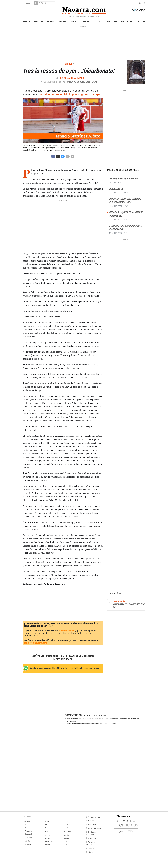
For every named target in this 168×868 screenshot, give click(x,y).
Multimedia (126, 21)
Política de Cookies (95, 828)
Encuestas (49, 828)
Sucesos (28, 828)
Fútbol (47, 838)
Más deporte (70, 828)
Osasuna (62, 21)
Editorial (28, 844)
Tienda (91, 852)
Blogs (47, 825)
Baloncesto (49, 841)
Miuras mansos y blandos (123, 179)
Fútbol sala (69, 825)
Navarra (26, 21)
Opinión (51, 21)
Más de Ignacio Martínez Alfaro (123, 170)
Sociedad (28, 834)
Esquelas (140, 21)
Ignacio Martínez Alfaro (71, 78)
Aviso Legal (93, 838)
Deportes (75, 21)
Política (28, 825)
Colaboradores (50, 822)
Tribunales (29, 831)
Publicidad (92, 825)
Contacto (92, 821)
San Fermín (112, 21)
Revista (99, 21)
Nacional (87, 21)
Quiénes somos (94, 817)
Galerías (68, 842)
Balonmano (69, 822)
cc (134, 821)
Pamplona (39, 21)
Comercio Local (67, 631)
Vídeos (68, 845)
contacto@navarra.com (35, 643)
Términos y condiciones (96, 715)
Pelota (48, 844)
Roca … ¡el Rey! (117, 189)
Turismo (91, 848)
